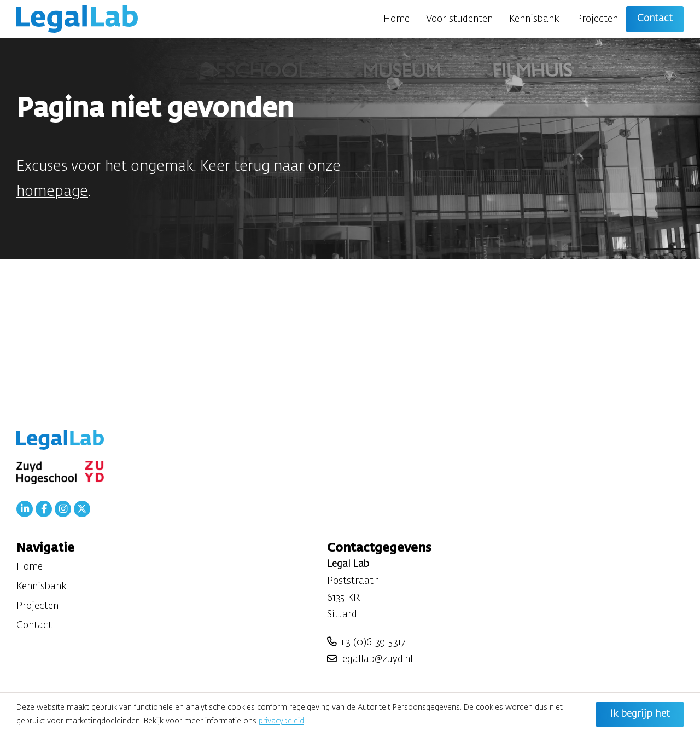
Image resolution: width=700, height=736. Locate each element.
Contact (655, 19)
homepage (52, 192)
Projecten (597, 19)
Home (396, 19)
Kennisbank (534, 19)
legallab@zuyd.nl (370, 659)
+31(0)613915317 (366, 642)
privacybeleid (281, 721)
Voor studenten (459, 19)
